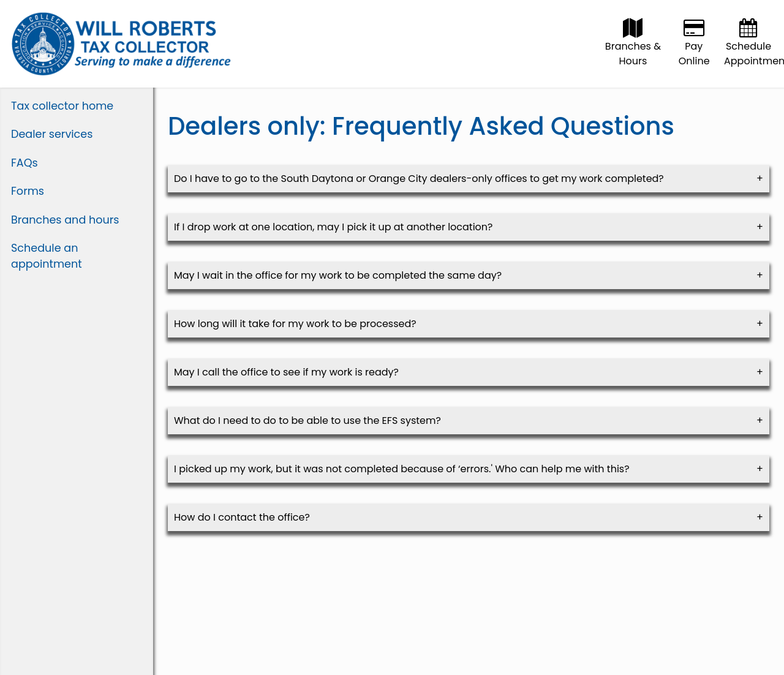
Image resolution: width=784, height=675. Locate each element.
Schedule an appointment (47, 256)
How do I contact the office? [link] (242, 517)
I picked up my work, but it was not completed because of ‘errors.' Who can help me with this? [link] (402, 469)
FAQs (24, 163)
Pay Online (694, 46)
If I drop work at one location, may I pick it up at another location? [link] (333, 227)
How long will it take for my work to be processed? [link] (295, 324)
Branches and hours (65, 220)
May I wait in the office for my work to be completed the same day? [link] (338, 275)
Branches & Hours (633, 46)
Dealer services (52, 134)
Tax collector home (62, 106)
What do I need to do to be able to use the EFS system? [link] (307, 420)
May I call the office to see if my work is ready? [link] (286, 372)
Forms (28, 191)
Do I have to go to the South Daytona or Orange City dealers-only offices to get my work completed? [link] (419, 179)
